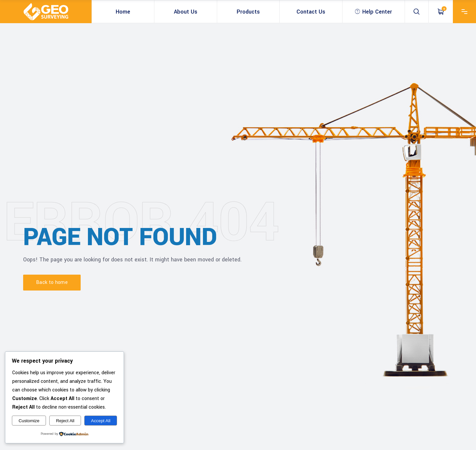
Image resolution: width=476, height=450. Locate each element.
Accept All (101, 421)
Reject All (65, 421)
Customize (29, 421)
